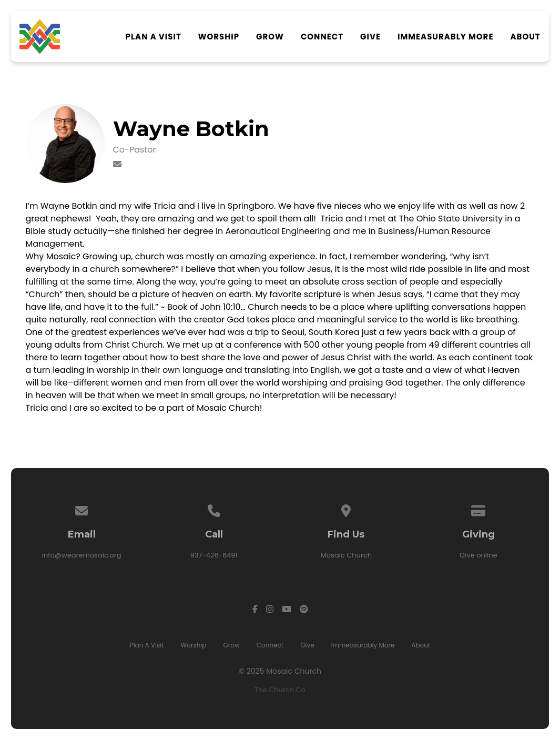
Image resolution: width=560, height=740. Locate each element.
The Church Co (280, 690)
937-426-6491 (214, 555)
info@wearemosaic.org (82, 555)
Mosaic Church (346, 555)
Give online (478, 555)
